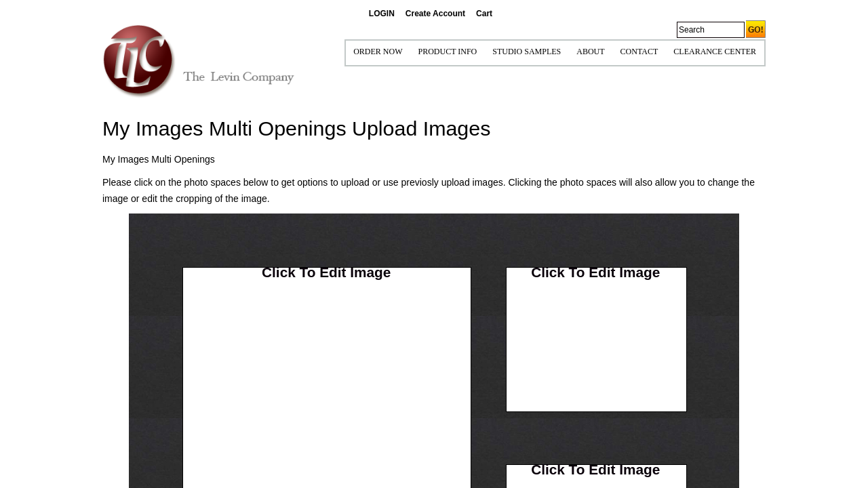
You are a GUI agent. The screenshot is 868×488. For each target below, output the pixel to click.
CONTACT (639, 52)
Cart (484, 14)
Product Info (447, 52)
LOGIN (382, 14)
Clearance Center (715, 52)
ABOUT (590, 52)
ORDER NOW (378, 52)
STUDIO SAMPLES (527, 52)
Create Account (435, 14)
